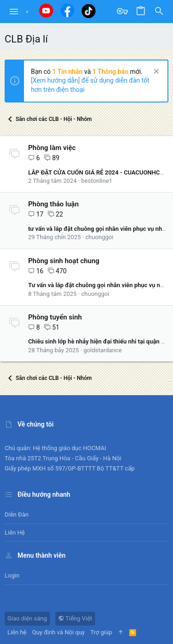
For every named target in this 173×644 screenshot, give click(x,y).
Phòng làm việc (52, 148)
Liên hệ (15, 533)
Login (12, 575)
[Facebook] (67, 10)
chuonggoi (99, 237)
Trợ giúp (101, 632)
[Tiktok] (89, 11)
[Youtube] (46, 11)
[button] (14, 12)
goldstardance (103, 350)
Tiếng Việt (75, 618)
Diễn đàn (17, 515)
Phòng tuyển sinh (55, 317)
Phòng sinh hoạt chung (64, 261)
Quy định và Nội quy (59, 632)
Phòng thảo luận (54, 204)
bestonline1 (97, 181)
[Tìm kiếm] (159, 12)
